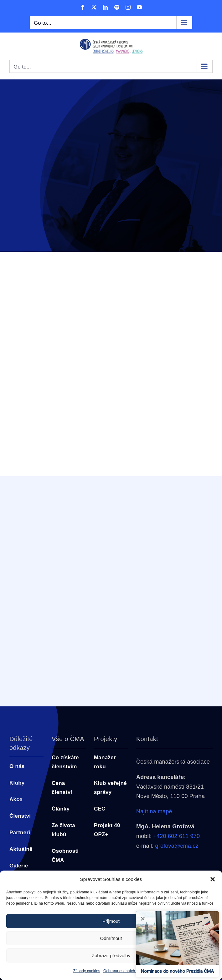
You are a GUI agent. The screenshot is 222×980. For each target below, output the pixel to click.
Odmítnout (111, 938)
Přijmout (111, 921)
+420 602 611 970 (176, 836)
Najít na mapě (154, 811)
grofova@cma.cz (177, 846)
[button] (213, 879)
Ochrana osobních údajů (124, 971)
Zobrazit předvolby (111, 955)
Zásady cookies (87, 971)
